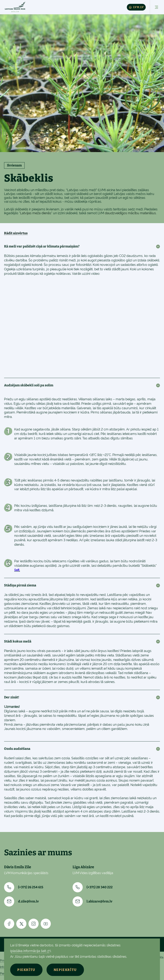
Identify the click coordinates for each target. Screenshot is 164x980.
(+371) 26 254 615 (24, 887)
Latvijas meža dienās (36, 213)
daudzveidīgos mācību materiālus (130, 213)
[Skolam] (15, 7)
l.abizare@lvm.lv (92, 901)
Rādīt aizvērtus (16, 233)
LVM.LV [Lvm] (136, 7)
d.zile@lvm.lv (21, 901)
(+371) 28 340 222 (93, 887)
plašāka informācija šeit (28, 951)
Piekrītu (26, 970)
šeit (17, 570)
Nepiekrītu (65, 970)
